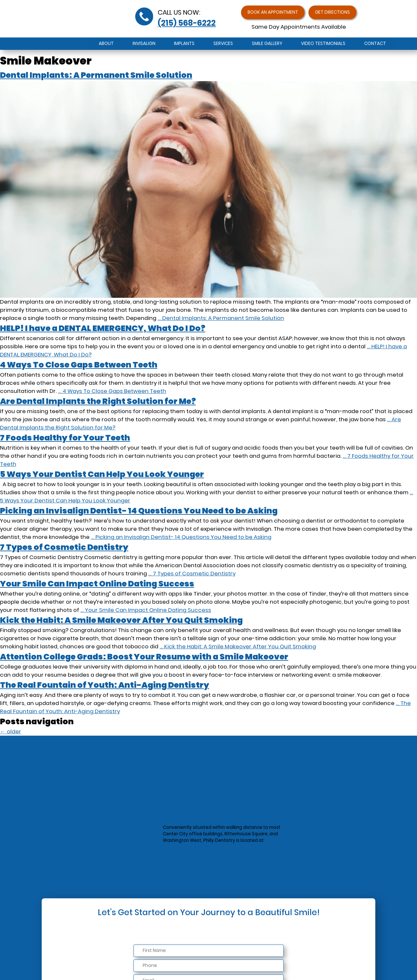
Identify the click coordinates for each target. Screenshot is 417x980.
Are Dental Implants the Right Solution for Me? (98, 401)
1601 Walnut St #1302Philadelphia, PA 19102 (186, 850)
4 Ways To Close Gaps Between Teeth (79, 365)
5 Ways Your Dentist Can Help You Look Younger (102, 474)
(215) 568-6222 (187, 25)
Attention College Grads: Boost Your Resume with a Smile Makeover (144, 657)
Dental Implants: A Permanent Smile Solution (96, 75)
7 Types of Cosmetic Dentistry (64, 547)
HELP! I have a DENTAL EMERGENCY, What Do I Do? (103, 328)
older (11, 732)
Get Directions (339, 14)
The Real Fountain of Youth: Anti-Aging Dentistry (105, 685)
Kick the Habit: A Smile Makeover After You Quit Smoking (121, 620)
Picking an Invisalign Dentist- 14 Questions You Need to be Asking (139, 511)
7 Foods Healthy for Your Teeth (65, 438)
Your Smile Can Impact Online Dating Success (97, 584)
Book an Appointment (268, 14)
